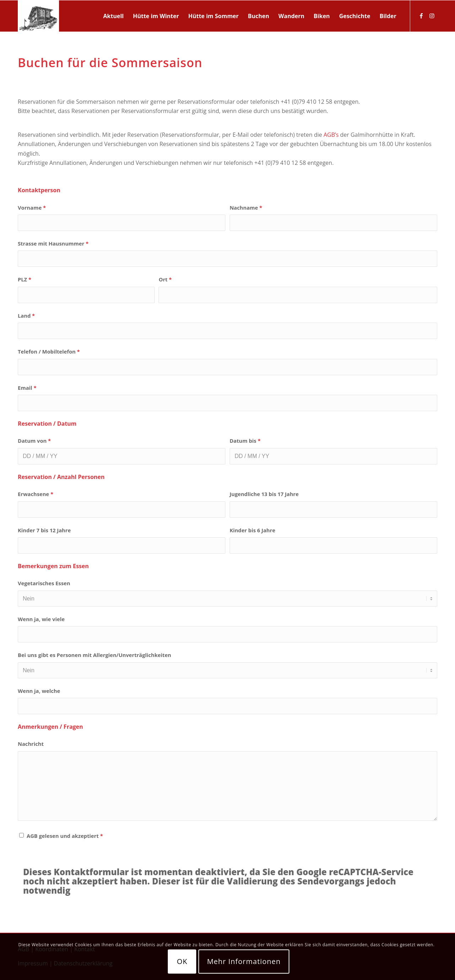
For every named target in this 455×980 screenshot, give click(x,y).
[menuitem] (113, 16)
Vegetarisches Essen (44, 583)
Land (26, 316)
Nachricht (31, 744)
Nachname (246, 208)
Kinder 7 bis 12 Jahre (44, 530)
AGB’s (331, 135)
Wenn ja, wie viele (41, 619)
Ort (165, 279)
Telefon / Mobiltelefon (49, 351)
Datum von (34, 441)
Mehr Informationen (244, 961)
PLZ (25, 279)
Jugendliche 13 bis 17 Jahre (264, 494)
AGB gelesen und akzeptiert (65, 836)
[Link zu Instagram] (432, 16)
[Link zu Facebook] (421, 16)
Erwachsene (36, 494)
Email (27, 388)
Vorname (32, 208)
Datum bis (245, 441)
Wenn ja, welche (39, 691)
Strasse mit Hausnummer (53, 243)
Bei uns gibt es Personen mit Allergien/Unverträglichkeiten (95, 655)
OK (182, 961)
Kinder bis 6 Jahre (252, 530)
